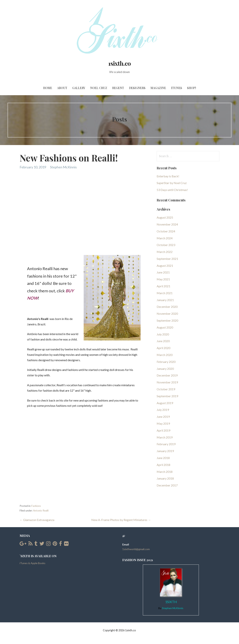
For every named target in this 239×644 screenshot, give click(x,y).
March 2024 (165, 238)
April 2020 (163, 348)
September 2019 (167, 396)
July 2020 (163, 334)
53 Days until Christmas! (172, 190)
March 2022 (165, 252)
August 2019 (165, 403)
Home (48, 88)
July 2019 (163, 410)
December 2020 (167, 307)
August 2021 (165, 266)
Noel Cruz (99, 88)
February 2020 (166, 362)
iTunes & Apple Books (32, 563)
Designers (137, 88)
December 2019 (167, 375)
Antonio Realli (41, 511)
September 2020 (167, 320)
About (62, 88)
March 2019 (165, 437)
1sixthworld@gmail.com (136, 549)
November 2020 (167, 314)
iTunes (177, 88)
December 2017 (167, 485)
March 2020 (165, 355)
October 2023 (166, 245)
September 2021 (167, 259)
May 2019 (163, 423)
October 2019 (166, 389)
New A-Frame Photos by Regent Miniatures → (121, 520)
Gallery (79, 88)
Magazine (158, 88)
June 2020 (163, 341)
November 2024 (167, 224)
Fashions (36, 506)
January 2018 (165, 478)
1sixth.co (119, 63)
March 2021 (165, 293)
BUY (70, 291)
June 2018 (163, 458)
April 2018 (163, 465)
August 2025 (165, 217)
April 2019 (163, 430)
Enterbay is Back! (168, 176)
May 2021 (163, 279)
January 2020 (165, 369)
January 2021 (165, 300)
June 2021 (163, 272)
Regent (118, 88)
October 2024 (166, 231)
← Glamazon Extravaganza (37, 520)
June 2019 (163, 417)
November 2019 (167, 382)
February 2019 (166, 444)
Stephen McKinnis (63, 167)
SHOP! (191, 88)
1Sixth (171, 602)
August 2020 (165, 327)
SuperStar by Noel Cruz (172, 183)
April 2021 (163, 286)
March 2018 (165, 472)
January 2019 (165, 451)
